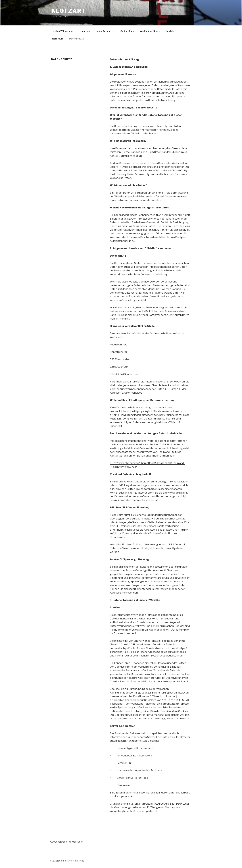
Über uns (85, 31)
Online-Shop (127, 31)
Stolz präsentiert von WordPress (67, 861)
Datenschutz (76, 39)
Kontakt (170, 31)
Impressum (57, 39)
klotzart (69, 11)
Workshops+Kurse (150, 31)
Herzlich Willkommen (63, 31)
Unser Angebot (105, 31)
